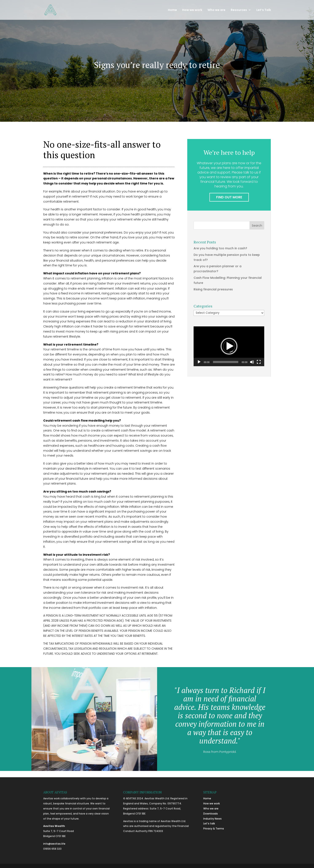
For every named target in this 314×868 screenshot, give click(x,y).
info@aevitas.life (54, 844)
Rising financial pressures (213, 289)
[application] (229, 346)
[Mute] (252, 362)
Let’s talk (209, 823)
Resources (239, 10)
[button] (229, 346)
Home (172, 10)
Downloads (211, 814)
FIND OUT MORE (229, 197)
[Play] (199, 362)
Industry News (212, 819)
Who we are (216, 10)
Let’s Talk (264, 10)
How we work (192, 10)
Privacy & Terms (214, 829)
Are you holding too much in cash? (220, 248)
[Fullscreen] (259, 362)
